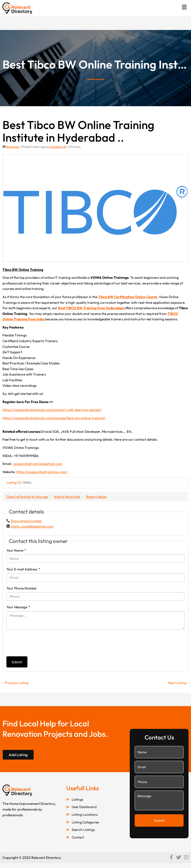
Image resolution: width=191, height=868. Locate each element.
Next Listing (179, 683)
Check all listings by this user (27, 497)
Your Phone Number (22, 588)
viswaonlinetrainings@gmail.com (37, 464)
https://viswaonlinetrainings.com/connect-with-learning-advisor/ (52, 410)
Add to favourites (67, 497)
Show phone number (26, 521)
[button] (184, 7)
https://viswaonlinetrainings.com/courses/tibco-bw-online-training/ (54, 418)
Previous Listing (14, 683)
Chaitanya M (58, 147)
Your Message (18, 607)
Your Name (16, 550)
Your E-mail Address (23, 569)
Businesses (13, 147)
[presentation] (44, 643)
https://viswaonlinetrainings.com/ (42, 472)
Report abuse (96, 497)
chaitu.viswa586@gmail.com (32, 526)
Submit (17, 662)
